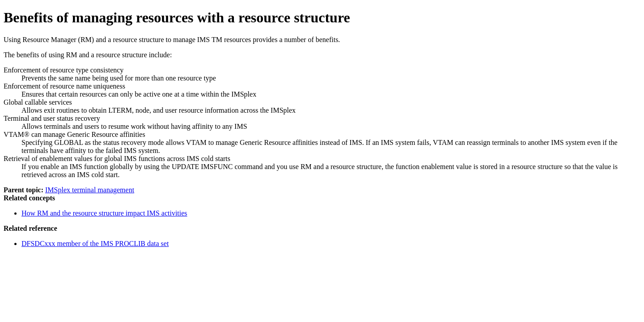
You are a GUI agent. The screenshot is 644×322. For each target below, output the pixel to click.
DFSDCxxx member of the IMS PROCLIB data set (95, 244)
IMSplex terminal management (90, 190)
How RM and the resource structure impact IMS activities (104, 213)
